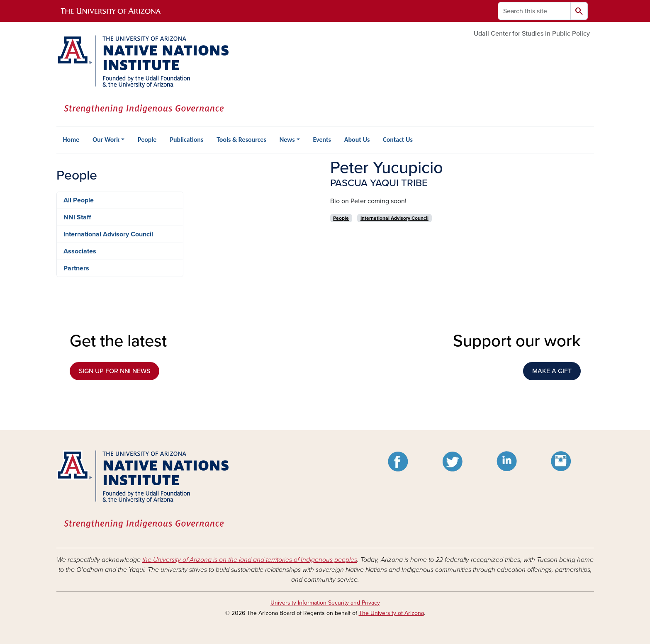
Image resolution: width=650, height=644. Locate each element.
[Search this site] (534, 11)
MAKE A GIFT (552, 371)
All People (79, 200)
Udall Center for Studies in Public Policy (532, 34)
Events (322, 140)
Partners (76, 268)
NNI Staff (77, 217)
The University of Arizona (391, 613)
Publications (186, 140)
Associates (80, 251)
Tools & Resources (241, 140)
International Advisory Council (108, 234)
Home (71, 140)
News (287, 140)
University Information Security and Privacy (325, 603)
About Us (357, 140)
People (147, 140)
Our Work (106, 140)
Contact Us (398, 140)
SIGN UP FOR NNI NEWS (114, 371)
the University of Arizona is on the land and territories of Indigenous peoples (250, 560)
